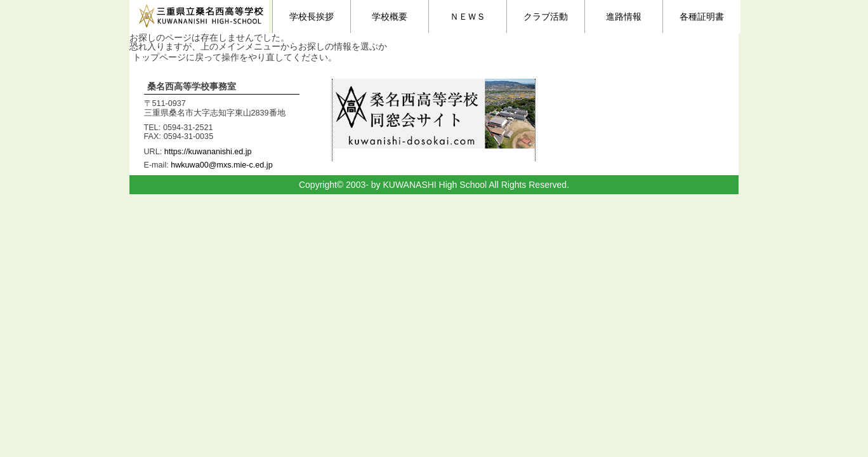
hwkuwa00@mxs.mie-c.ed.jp (221, 165)
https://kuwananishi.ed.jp (208, 152)
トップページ (159, 57)
